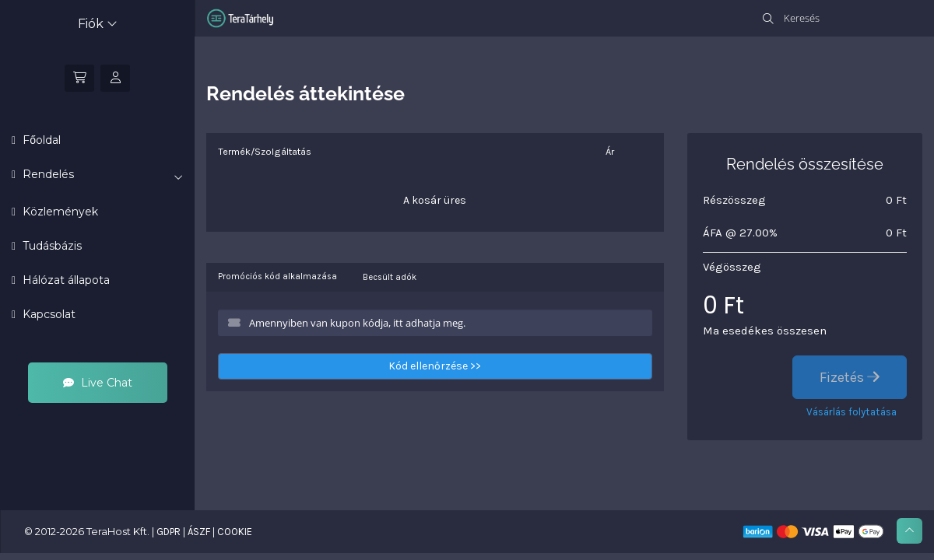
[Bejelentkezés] (115, 78)
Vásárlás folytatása (851, 412)
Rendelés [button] (101, 175)
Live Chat (98, 383)
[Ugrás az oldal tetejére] (909, 531)
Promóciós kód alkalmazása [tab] (277, 276)
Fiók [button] (98, 24)
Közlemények (59, 212)
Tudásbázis (51, 246)
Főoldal (40, 140)
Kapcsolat (47, 314)
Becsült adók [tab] (390, 277)
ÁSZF (199, 532)
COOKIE (235, 532)
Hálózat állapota (65, 280)
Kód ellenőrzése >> (435, 366)
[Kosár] (79, 78)
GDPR (169, 532)
